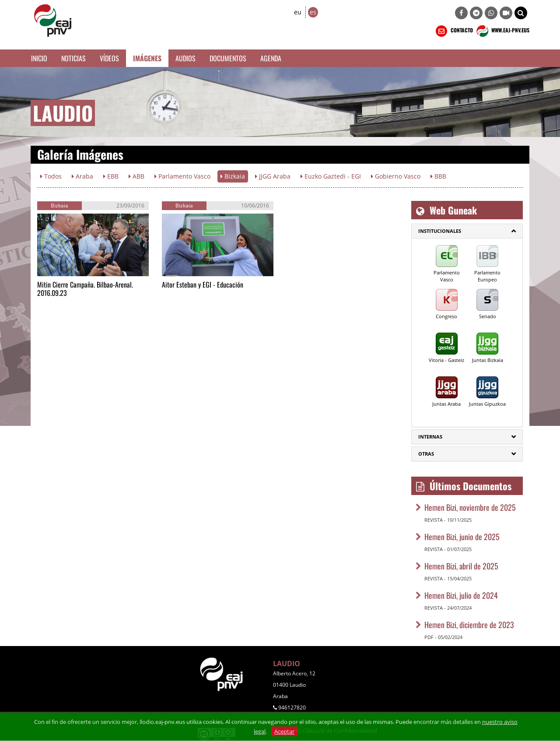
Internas (430, 437)
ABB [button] (136, 176)
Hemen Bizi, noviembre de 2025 (470, 507)
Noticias (73, 58)
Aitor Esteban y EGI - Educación (203, 284)
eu (298, 12)
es (313, 12)
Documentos (228, 58)
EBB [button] (111, 176)
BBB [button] (438, 176)
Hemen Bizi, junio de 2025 (462, 537)
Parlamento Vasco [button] (182, 176)
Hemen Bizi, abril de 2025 (461, 566)
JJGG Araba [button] (273, 176)
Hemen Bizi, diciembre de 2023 (469, 625)
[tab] (467, 231)
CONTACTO (453, 31)
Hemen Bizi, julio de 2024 (461, 595)
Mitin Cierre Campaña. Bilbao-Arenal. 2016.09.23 (85, 289)
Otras (426, 454)
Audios (185, 58)
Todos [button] (51, 176)
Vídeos (109, 58)
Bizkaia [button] (233, 176)
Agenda (271, 58)
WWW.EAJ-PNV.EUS (502, 31)
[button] (521, 13)
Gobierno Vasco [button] (396, 176)
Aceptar (284, 731)
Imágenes (147, 58)
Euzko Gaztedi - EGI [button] (331, 176)
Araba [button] (82, 176)
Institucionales (440, 231)
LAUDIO (287, 664)
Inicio (39, 58)
